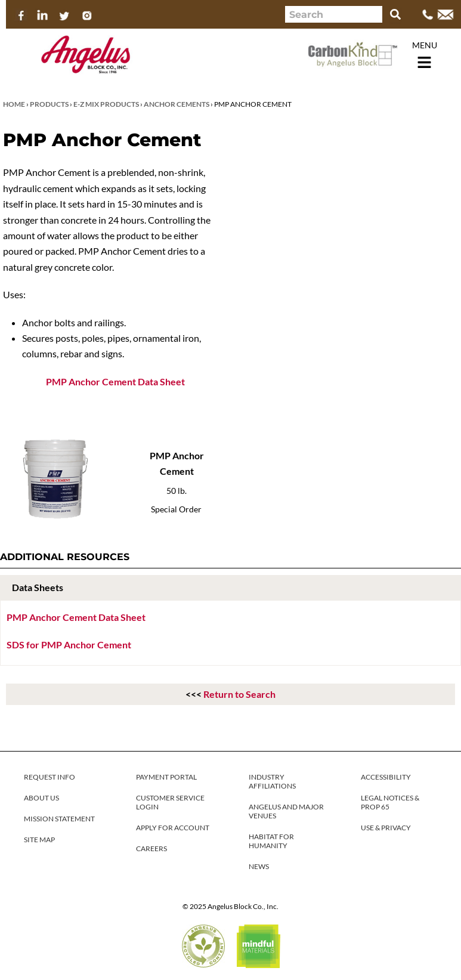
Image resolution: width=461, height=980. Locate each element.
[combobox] (334, 14)
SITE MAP (39, 840)
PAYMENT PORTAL (166, 777)
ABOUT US (41, 798)
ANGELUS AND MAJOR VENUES (286, 811)
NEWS (259, 866)
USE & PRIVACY (386, 828)
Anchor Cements (177, 104)
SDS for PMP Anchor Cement (69, 644)
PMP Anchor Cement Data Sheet (115, 381)
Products (49, 104)
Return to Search (239, 694)
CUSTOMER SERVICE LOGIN (170, 802)
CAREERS (151, 848)
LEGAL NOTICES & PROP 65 (390, 802)
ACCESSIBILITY (386, 777)
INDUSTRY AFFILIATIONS (272, 781)
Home (14, 104)
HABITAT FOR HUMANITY (271, 841)
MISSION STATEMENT (59, 819)
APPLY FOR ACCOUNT (173, 828)
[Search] (395, 14)
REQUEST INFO (49, 777)
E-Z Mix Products (106, 104)
